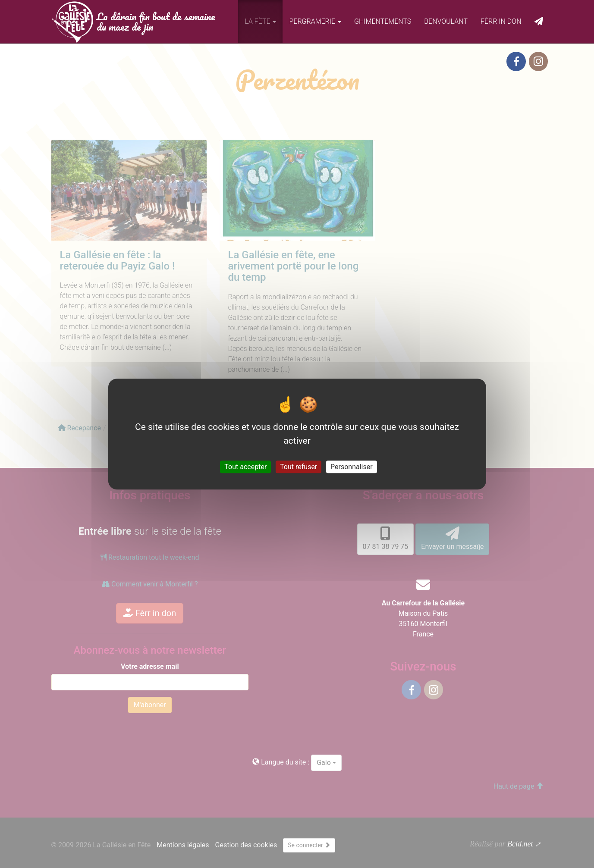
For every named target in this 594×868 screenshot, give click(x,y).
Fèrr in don (501, 21)
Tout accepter (245, 467)
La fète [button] (260, 21)
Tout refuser (299, 467)
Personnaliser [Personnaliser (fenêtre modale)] (352, 467)
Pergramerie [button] (315, 21)
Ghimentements (383, 21)
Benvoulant (446, 21)
